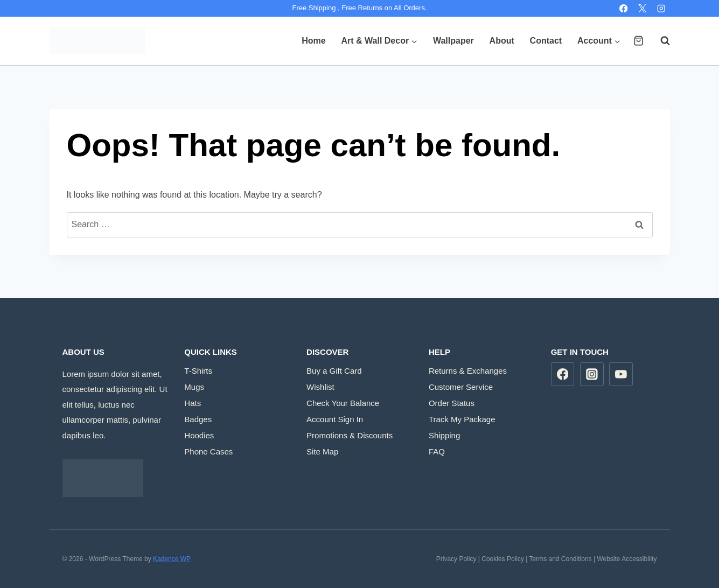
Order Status (452, 403)
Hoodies (199, 435)
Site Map (322, 451)
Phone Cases (208, 451)
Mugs (194, 387)
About (502, 41)
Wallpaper (453, 41)
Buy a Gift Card (334, 371)
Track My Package (462, 419)
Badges (198, 419)
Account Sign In (335, 419)
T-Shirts (198, 371)
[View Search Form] (660, 41)
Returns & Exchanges (468, 371)
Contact (546, 41)
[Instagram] (662, 8)
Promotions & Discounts (350, 435)
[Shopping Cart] (638, 41)
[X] (642, 8)
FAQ (437, 451)
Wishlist (320, 387)
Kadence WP (172, 559)
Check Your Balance (343, 403)
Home (313, 41)
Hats (193, 403)
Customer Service (461, 387)
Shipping (444, 435)
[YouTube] (621, 374)
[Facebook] (623, 8)
